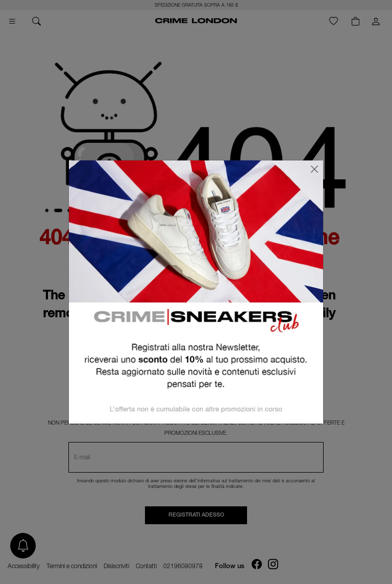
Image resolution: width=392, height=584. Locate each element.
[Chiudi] (314, 169)
